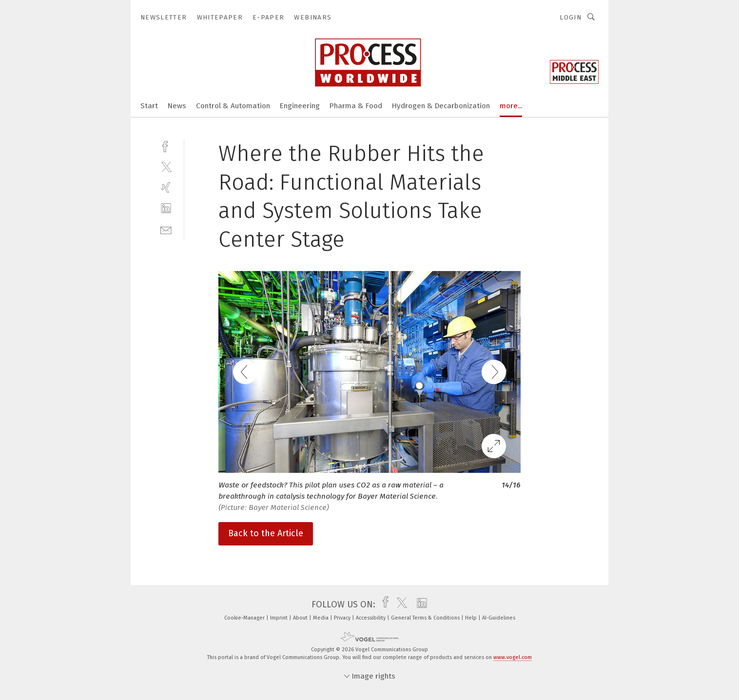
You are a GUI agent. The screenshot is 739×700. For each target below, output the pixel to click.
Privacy (343, 618)
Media (321, 618)
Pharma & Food (356, 106)
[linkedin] (166, 208)
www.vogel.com (513, 657)
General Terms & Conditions (426, 618)
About (301, 618)
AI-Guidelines (499, 618)
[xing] (166, 187)
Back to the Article (266, 533)
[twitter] (166, 166)
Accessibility (371, 618)
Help (472, 618)
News (177, 106)
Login (571, 17)
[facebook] (166, 146)
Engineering (300, 106)
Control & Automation (233, 106)
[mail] (166, 229)
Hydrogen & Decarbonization (441, 106)
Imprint (280, 618)
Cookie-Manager (245, 618)
